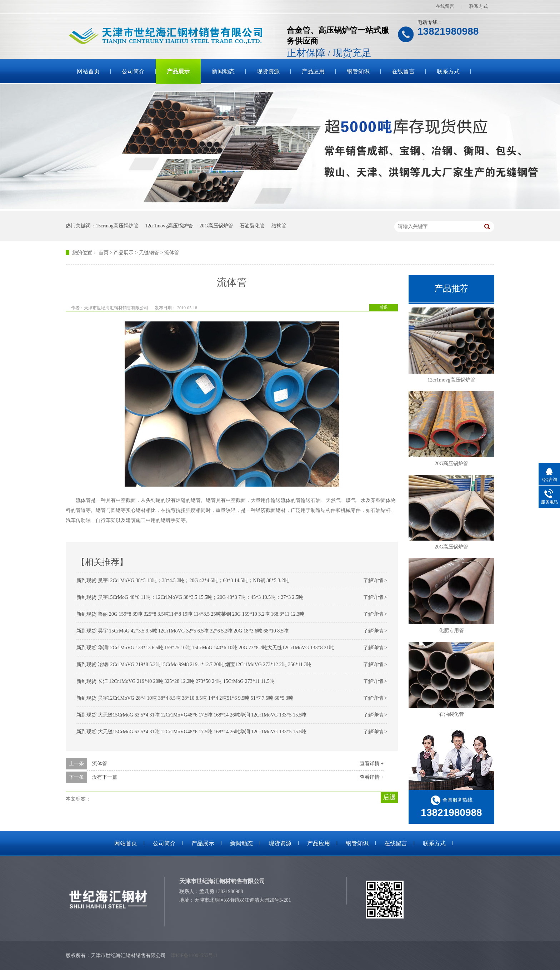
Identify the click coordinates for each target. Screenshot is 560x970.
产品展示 (178, 71)
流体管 (172, 253)
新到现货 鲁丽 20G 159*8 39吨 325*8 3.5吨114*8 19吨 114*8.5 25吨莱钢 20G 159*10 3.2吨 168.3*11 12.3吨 (190, 614)
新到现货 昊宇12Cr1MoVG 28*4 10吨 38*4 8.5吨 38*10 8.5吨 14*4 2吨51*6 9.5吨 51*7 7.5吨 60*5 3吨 (185, 698)
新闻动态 (223, 71)
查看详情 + (372, 764)
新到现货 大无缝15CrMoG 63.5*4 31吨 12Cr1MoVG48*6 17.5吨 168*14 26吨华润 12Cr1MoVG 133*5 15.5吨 (191, 715)
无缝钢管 (149, 253)
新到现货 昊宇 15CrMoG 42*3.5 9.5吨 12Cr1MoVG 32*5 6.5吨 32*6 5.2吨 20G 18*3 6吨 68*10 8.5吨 (182, 631)
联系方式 (479, 6)
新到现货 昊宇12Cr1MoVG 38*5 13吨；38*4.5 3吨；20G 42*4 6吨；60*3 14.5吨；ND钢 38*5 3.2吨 (183, 580)
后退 (384, 307)
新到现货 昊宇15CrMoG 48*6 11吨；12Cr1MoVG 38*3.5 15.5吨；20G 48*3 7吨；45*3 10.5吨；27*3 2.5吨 (190, 597)
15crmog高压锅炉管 (117, 226)
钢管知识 (358, 71)
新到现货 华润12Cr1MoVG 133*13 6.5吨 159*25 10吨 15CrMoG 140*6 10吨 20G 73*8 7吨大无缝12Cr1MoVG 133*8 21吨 (205, 648)
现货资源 (268, 71)
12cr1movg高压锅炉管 (169, 226)
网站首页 (88, 71)
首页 (104, 253)
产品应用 (313, 71)
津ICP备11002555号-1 (194, 956)
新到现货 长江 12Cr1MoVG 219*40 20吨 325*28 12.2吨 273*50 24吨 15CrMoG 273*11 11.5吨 (176, 681)
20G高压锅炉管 (216, 226)
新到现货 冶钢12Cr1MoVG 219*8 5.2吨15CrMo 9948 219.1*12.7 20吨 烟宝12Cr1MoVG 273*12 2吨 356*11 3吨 (194, 664)
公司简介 (133, 71)
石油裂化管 (252, 226)
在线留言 (445, 6)
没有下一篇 (105, 777)
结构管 (279, 226)
